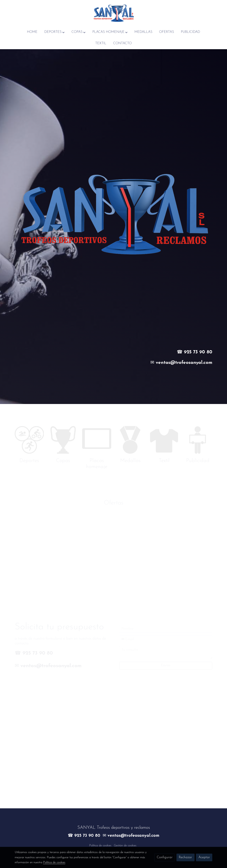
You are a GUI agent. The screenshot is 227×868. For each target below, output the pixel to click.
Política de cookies (100, 846)
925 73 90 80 (198, 352)
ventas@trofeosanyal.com (184, 363)
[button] (54, 32)
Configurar (165, 857)
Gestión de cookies (125, 846)
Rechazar (185, 857)
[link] (113, 13)
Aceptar (204, 857)
